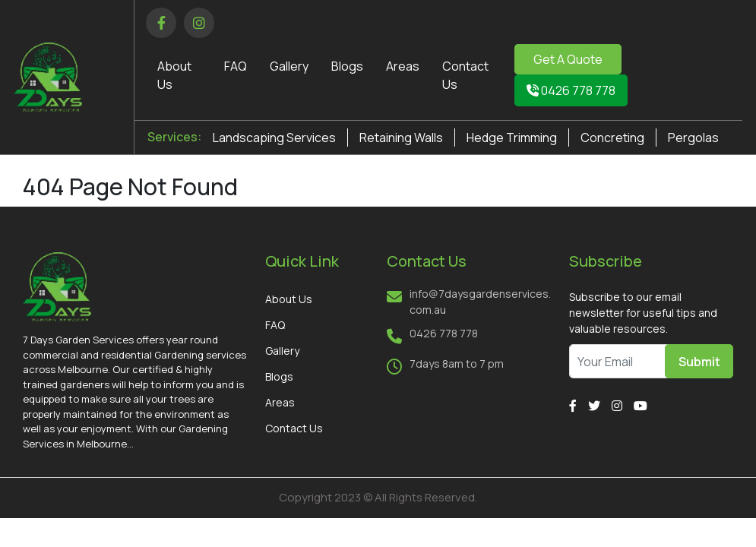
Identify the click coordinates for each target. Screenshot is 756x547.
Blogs (347, 66)
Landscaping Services (274, 138)
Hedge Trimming (512, 138)
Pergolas (693, 138)
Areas (403, 66)
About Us (289, 299)
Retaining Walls (401, 138)
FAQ (236, 66)
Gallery (289, 66)
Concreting (612, 138)
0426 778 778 (571, 90)
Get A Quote (568, 59)
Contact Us (294, 428)
